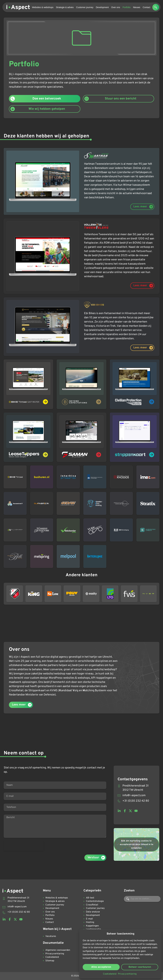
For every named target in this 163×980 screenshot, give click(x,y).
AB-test (90, 898)
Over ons (116, 7)
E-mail (89, 919)
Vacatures (51, 936)
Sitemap (50, 961)
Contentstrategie (95, 901)
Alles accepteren (101, 967)
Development (102, 7)
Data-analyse (93, 912)
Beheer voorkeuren (140, 967)
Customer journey (85, 7)
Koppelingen (92, 926)
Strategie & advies (65, 7)
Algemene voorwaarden (58, 950)
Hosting (90, 922)
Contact (146, 7)
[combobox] (142, 899)
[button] (156, 7)
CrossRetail (92, 905)
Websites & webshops (43, 7)
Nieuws (137, 7)
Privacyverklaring (127, 974)
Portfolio (127, 7)
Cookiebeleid (110, 974)
